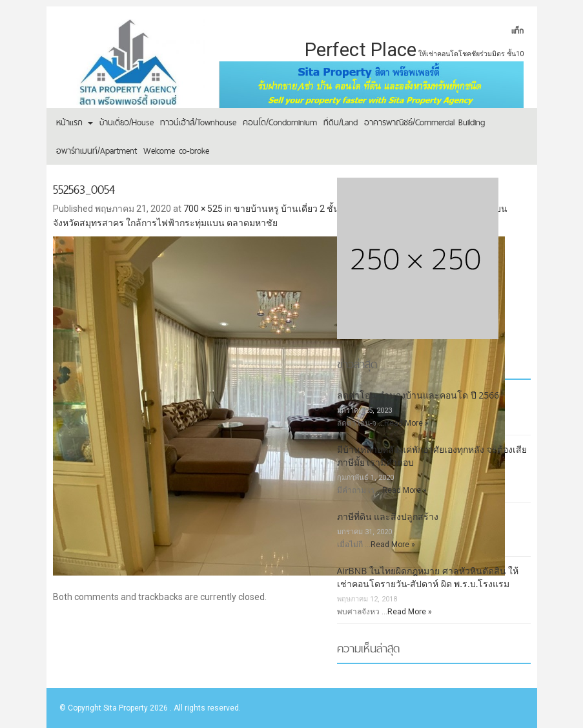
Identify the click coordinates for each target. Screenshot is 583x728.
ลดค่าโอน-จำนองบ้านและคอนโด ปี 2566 (418, 395)
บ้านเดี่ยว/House (127, 122)
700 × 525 (203, 209)
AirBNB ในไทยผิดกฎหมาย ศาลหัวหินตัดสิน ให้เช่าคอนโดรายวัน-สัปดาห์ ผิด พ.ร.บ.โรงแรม (428, 577)
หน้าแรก (75, 122)
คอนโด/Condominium (280, 122)
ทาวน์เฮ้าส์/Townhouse (198, 122)
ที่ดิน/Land (341, 122)
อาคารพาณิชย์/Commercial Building (424, 122)
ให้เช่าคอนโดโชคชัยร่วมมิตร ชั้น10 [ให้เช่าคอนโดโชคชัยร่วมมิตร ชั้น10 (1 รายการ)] (471, 54)
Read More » (406, 423)
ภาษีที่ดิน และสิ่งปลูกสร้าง (388, 516)
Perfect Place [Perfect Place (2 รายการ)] (361, 50)
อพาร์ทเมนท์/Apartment (97, 151)
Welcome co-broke (176, 151)
